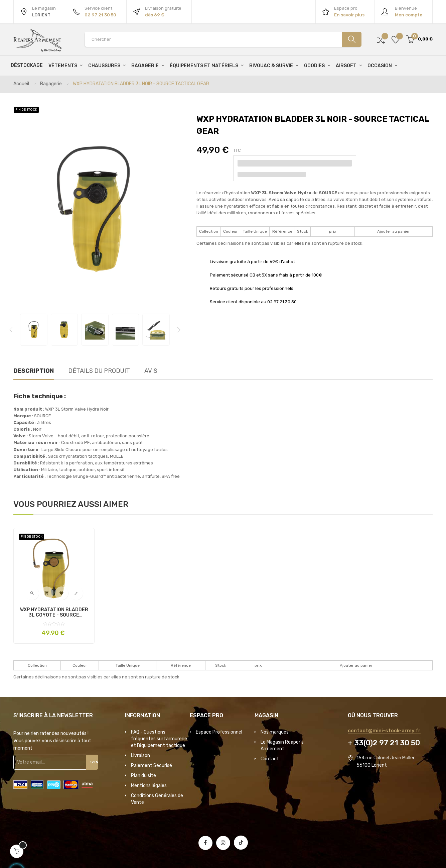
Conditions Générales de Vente (157, 799)
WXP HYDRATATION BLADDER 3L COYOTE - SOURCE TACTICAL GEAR (54, 613)
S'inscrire (95, 762)
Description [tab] (34, 371)
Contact (270, 759)
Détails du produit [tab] (99, 371)
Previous (11, 330)
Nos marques (275, 732)
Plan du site (143, 776)
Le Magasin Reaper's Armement (282, 745)
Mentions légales (149, 786)
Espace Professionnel (219, 732)
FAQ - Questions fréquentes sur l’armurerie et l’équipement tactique (159, 739)
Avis (151, 371)
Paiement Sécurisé (152, 766)
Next (179, 330)
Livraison (140, 755)
